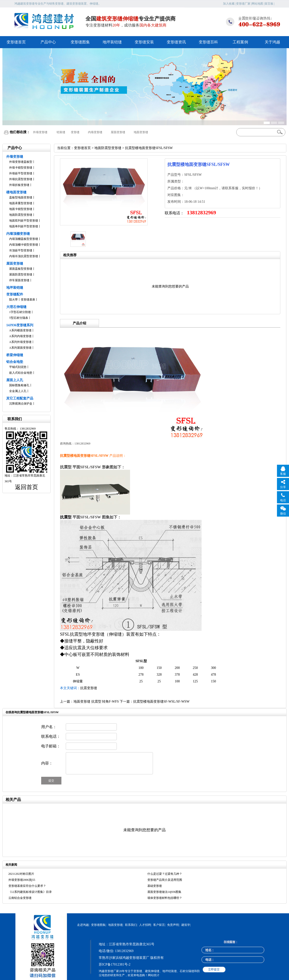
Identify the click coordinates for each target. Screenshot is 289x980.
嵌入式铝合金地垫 (21, 373)
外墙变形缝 (40, 132)
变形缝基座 (28, 300)
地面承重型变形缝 (21, 203)
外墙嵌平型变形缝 (21, 173)
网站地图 (257, 4)
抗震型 (66, 517)
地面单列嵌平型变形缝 (24, 226)
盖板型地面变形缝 (21, 197)
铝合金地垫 (15, 362)
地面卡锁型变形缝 (21, 209)
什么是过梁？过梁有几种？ (165, 874)
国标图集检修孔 (19, 385)
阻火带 (13, 300)
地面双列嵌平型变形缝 (24, 221)
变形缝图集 (80, 42)
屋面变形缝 (118, 132)
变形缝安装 (144, 42)
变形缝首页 (16, 42)
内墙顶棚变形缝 (18, 234)
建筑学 (186, 925)
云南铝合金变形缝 (20, 898)
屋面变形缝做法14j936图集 (164, 892)
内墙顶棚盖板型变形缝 (24, 239)
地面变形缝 (141, 132)
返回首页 (26, 487)
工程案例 (240, 42)
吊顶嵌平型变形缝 (21, 250)
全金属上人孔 (18, 391)
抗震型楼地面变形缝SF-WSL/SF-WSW (161, 702)
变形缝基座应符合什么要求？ (27, 886)
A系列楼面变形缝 (20, 330)
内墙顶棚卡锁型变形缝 (24, 245)
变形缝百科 (208, 42)
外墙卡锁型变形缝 (21, 168)
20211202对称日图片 (21, 874)
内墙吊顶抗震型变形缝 (24, 256)
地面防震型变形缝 (21, 215)
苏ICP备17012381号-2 (115, 964)
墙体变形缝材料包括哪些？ (165, 898)
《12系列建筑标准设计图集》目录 (30, 892)
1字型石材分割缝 (20, 312)
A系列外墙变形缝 (20, 342)
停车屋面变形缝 (19, 280)
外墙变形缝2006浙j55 (22, 880)
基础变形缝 (155, 886)
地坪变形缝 (94, 634)
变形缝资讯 (176, 42)
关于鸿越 (272, 42)
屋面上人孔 (15, 380)
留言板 (269, 4)
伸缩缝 (115, 634)
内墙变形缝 (95, 132)
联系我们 (131, 925)
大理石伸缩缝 (16, 307)
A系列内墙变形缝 (20, 336)
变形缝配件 (15, 294)
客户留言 (159, 925)
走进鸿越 (83, 925)
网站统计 (154, 975)
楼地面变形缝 (16, 192)
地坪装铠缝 (112, 42)
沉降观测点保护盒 (21, 404)
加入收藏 (229, 4)
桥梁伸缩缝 (15, 355)
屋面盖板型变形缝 (21, 269)
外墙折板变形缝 (19, 185)
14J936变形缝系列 (20, 325)
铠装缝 (61, 132)
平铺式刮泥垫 (18, 367)
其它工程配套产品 (20, 398)
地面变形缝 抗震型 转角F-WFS (96, 702)
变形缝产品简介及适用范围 (165, 880)
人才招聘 (145, 925)
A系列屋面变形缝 (20, 348)
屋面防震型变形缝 (21, 274)
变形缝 (75, 132)
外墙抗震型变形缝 (21, 179)
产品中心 (48, 42)
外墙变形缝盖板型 (21, 162)
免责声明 (173, 925)
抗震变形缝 (89, 688)
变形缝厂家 (243, 4)
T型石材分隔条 (19, 318)
